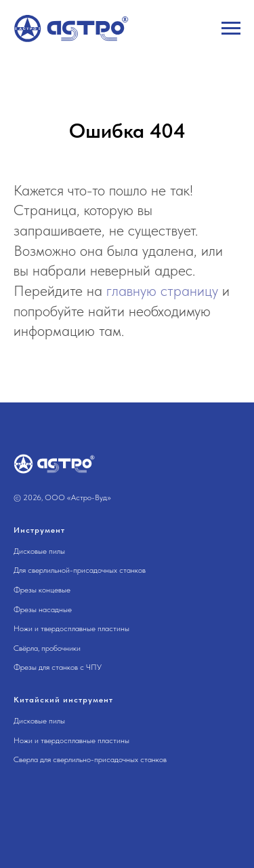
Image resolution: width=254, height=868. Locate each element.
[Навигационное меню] (231, 29)
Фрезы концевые (42, 590)
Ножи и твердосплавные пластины (71, 628)
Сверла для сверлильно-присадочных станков (90, 759)
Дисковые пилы (39, 551)
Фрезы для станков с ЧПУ (58, 667)
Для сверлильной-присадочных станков (80, 570)
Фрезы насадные (43, 609)
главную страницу (162, 290)
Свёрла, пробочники (47, 648)
